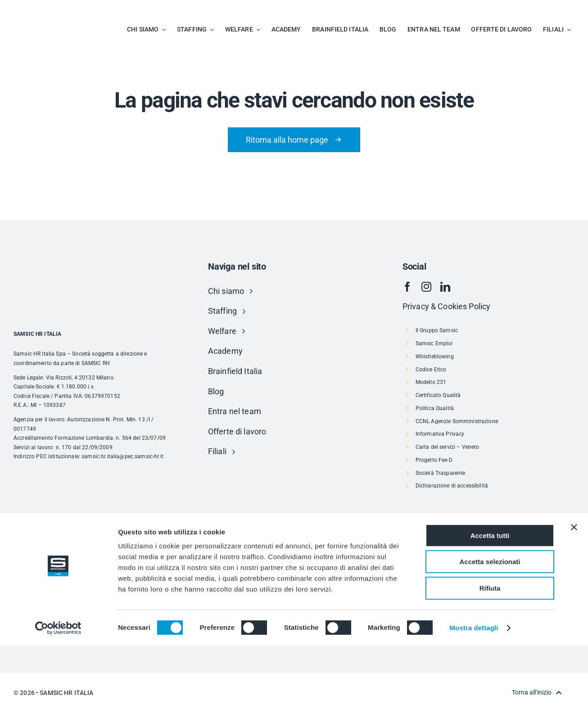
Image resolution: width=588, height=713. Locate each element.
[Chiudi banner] (574, 595)
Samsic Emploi (434, 343)
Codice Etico (431, 370)
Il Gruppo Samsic (437, 330)
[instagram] (426, 287)
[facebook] (407, 287)
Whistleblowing (435, 356)
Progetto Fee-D (434, 460)
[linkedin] (445, 287)
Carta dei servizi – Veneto (448, 447)
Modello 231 (431, 382)
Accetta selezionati (490, 630)
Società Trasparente (441, 473)
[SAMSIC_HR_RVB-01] (38, 9)
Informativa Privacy (440, 434)
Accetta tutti (490, 603)
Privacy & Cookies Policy (446, 306)
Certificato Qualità (438, 395)
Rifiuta (490, 656)
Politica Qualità (435, 408)
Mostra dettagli (474, 695)
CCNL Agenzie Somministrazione (457, 421)
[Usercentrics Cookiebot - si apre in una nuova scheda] (58, 695)
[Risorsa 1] (294, 544)
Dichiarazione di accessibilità (452, 486)
